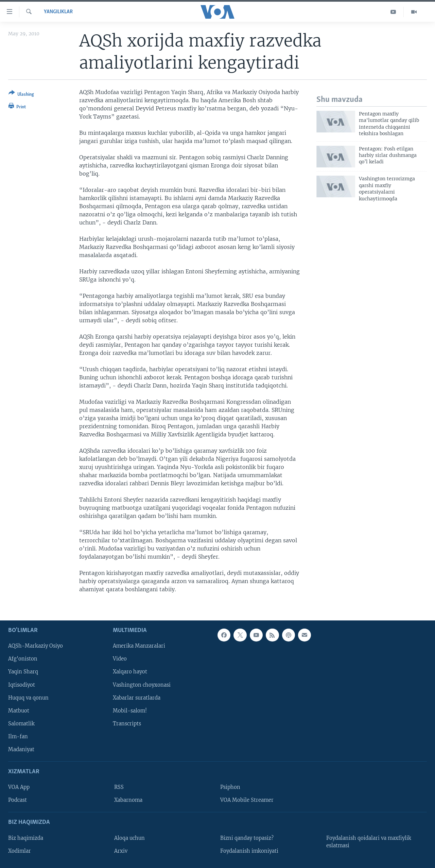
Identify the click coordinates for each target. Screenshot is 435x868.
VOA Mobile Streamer (247, 800)
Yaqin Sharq (23, 672)
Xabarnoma (128, 800)
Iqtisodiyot (22, 685)
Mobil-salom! (130, 710)
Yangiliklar (58, 12)
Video (120, 659)
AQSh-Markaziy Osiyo (36, 646)
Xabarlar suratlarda (137, 698)
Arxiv (121, 851)
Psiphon (230, 787)
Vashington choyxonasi (142, 685)
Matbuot (19, 710)
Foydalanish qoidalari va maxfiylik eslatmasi (369, 842)
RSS (119, 787)
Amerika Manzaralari (139, 646)
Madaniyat (21, 749)
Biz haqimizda (26, 838)
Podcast (18, 800)
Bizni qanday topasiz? (247, 838)
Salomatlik (21, 723)
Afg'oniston (23, 659)
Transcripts (127, 723)
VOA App (19, 787)
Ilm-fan (18, 736)
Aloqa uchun (129, 838)
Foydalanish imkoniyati (249, 851)
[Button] (21, 95)
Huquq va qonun (28, 698)
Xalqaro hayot (130, 672)
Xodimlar (20, 851)
